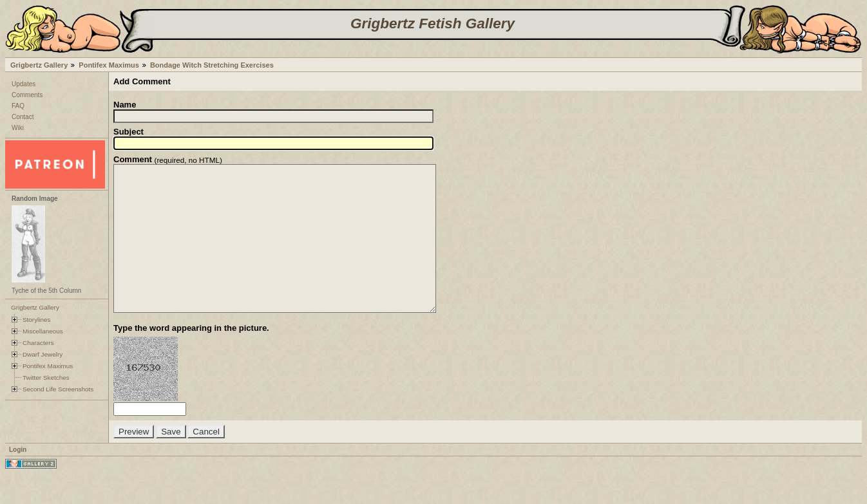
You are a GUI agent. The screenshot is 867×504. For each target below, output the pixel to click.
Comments (27, 95)
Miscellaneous (43, 331)
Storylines (37, 320)
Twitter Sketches (46, 378)
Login (18, 479)
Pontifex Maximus (109, 65)
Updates (24, 84)
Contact (23, 117)
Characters (38, 343)
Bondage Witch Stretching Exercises (212, 65)
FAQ (18, 106)
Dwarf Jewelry (43, 354)
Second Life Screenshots (58, 389)
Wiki (18, 128)
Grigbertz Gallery (39, 65)
